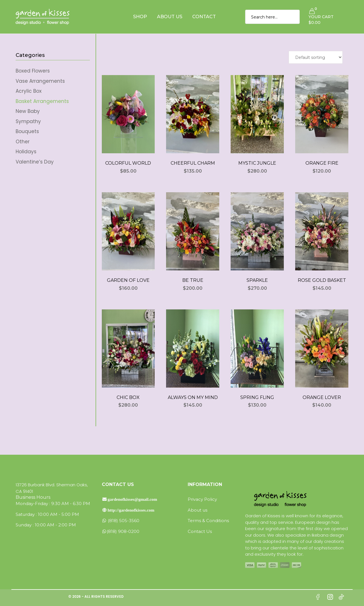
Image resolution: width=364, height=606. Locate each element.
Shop (140, 17)
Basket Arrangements (42, 101)
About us (197, 510)
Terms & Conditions (208, 521)
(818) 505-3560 (121, 521)
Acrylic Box (29, 91)
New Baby (28, 111)
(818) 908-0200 (121, 531)
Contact (204, 17)
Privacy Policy (202, 499)
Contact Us (200, 531)
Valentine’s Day (35, 162)
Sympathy (28, 121)
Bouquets (27, 131)
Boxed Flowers (33, 71)
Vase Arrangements (40, 81)
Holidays (26, 152)
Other (23, 142)
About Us (170, 17)
